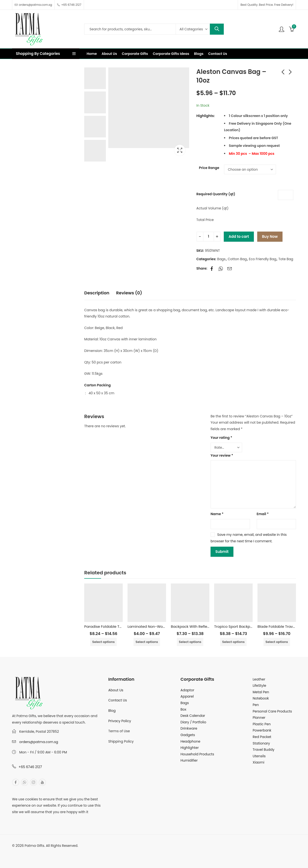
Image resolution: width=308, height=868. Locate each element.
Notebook (261, 698)
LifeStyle (259, 686)
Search (217, 29)
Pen (256, 705)
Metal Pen (261, 692)
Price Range (209, 168)
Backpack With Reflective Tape (198, 626)
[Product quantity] (209, 237)
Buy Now (270, 236)
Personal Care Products (272, 711)
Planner (259, 718)
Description (97, 293)
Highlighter (190, 748)
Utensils (259, 756)
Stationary (261, 743)
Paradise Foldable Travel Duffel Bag (116, 626)
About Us (116, 690)
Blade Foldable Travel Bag (281, 626)
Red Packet (262, 737)
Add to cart (239, 236)
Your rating (221, 438)
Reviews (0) (129, 293)
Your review (222, 455)
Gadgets (188, 735)
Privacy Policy (120, 721)
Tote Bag (286, 259)
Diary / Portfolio (193, 722)
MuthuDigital (57, 852)
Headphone (190, 741)
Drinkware (189, 728)
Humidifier (189, 760)
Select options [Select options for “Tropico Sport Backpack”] (233, 642)
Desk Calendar (193, 716)
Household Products (197, 754)
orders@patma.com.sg (39, 742)
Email (263, 514)
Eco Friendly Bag (263, 259)
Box (183, 709)
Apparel (187, 696)
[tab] (97, 293)
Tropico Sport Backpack (235, 626)
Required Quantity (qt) (216, 194)
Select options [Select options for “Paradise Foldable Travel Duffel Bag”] (103, 642)
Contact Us (118, 700)
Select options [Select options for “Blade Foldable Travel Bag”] (277, 642)
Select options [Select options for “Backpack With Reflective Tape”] (190, 642)
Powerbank (262, 730)
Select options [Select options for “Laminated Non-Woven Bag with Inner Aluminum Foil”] (147, 642)
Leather (259, 679)
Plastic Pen (262, 724)
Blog (112, 711)
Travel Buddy (263, 750)
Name (217, 514)
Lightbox (180, 150)
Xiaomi (258, 762)
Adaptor (187, 690)
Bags (221, 259)
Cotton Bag (237, 259)
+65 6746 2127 (30, 767)
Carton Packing (97, 385)
